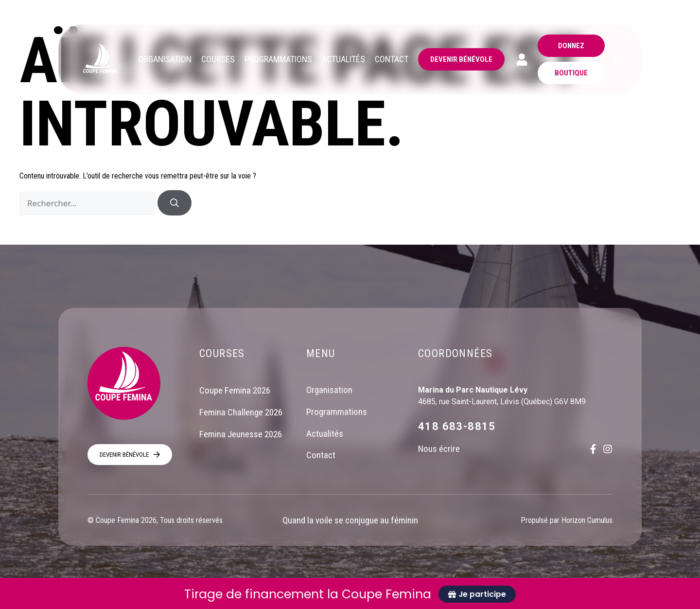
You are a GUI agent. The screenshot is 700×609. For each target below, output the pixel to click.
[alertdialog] (350, 593)
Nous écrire (439, 449)
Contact (321, 456)
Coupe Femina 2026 (235, 390)
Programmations (337, 412)
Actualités (325, 434)
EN (619, 59)
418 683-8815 (457, 426)
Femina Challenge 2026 (241, 412)
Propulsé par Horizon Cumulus (567, 520)
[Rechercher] (175, 203)
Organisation (329, 390)
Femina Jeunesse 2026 (241, 434)
